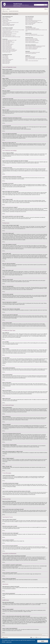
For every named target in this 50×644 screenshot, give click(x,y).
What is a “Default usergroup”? (30, 23)
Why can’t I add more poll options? (8, 44)
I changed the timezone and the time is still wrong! (10, 32)
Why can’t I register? (6, 20)
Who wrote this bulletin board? (30, 57)
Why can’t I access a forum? (7, 46)
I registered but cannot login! (7, 20)
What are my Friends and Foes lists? (31, 34)
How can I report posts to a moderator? (9, 49)
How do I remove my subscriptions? (31, 49)
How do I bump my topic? (7, 52)
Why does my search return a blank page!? (32, 41)
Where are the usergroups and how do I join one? (33, 20)
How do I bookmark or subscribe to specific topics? (34, 47)
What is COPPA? (5, 18)
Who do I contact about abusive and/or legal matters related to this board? (36, 59)
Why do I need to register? (7, 18)
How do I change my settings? (7, 29)
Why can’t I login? (5, 21)
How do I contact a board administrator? (32, 61)
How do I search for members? (30, 42)
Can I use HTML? (5, 56)
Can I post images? (6, 58)
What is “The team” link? (29, 24)
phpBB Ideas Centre (6, 611)
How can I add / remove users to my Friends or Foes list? (35, 35)
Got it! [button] (43, 641)
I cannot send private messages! (31, 28)
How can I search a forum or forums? (31, 39)
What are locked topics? (6, 62)
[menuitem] (9, 9)
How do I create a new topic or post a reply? (9, 40)
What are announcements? (7, 60)
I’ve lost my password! (6, 23)
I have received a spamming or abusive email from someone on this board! (36, 30)
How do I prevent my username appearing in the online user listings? (13, 30)
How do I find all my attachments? (31, 53)
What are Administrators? (29, 18)
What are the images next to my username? (9, 34)
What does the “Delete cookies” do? (8, 25)
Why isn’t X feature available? (30, 58)
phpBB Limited (31, 604)
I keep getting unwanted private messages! (32, 29)
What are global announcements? (8, 59)
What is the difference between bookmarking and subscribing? (35, 46)
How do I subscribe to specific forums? (32, 48)
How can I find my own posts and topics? (32, 43)
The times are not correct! (7, 31)
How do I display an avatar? (7, 35)
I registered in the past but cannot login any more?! (11, 22)
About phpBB (32, 605)
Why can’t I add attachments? (7, 47)
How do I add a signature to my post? (8, 42)
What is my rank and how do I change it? (9, 36)
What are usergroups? (29, 20)
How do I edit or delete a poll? (7, 45)
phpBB (21, 187)
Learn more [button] (9, 642)
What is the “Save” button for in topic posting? (10, 50)
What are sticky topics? (6, 61)
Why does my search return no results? (32, 40)
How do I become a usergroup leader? (32, 21)
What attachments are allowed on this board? (33, 52)
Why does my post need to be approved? (9, 51)
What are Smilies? (5, 57)
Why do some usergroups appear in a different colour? (34, 22)
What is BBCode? (5, 55)
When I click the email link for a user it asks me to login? (11, 37)
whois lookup (30, 618)
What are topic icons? (6, 63)
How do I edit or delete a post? (7, 41)
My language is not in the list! (7, 33)
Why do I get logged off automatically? (9, 24)
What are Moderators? (29, 18)
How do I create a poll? (6, 43)
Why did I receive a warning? (7, 48)
